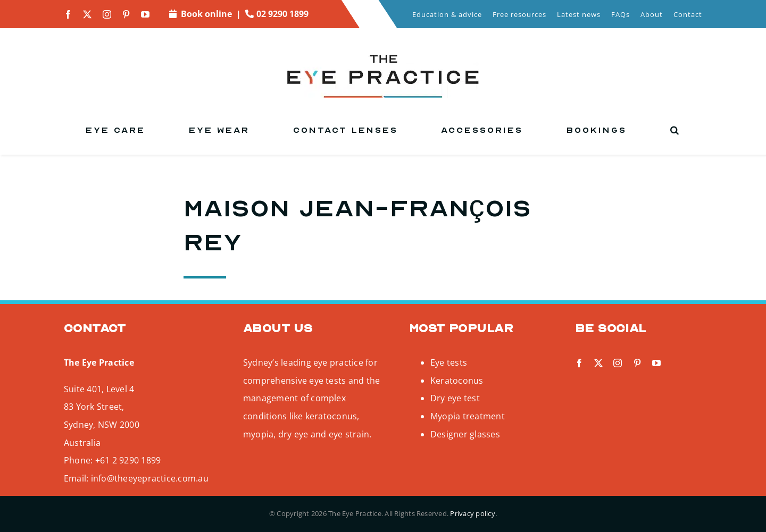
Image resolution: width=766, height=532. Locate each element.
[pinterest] (126, 14)
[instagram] (107, 14)
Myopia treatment (468, 416)
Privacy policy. (473, 513)
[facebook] (68, 14)
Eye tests (449, 362)
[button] (675, 130)
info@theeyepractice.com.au (150, 478)
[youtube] (145, 14)
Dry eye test (455, 398)
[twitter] (87, 14)
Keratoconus (457, 381)
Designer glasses (465, 434)
